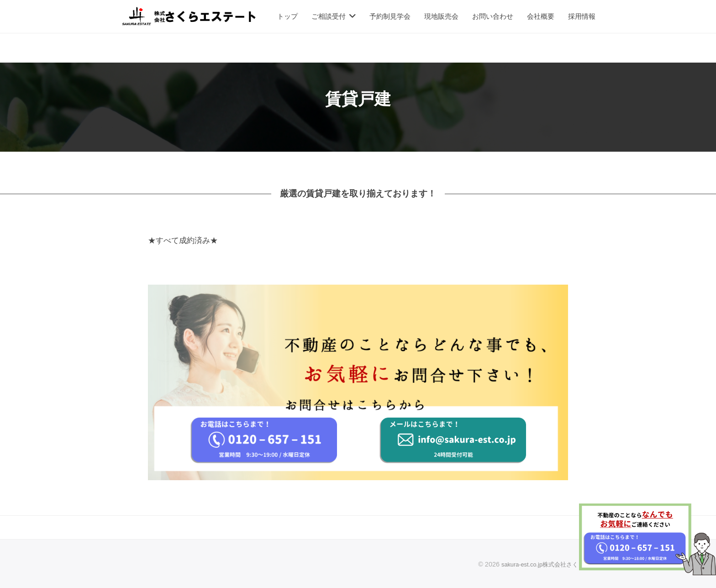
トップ (287, 16)
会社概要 (541, 16)
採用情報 (582, 16)
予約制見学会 (390, 16)
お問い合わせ (493, 16)
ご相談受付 (329, 16)
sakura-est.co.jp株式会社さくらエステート (552, 564)
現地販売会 (441, 16)
